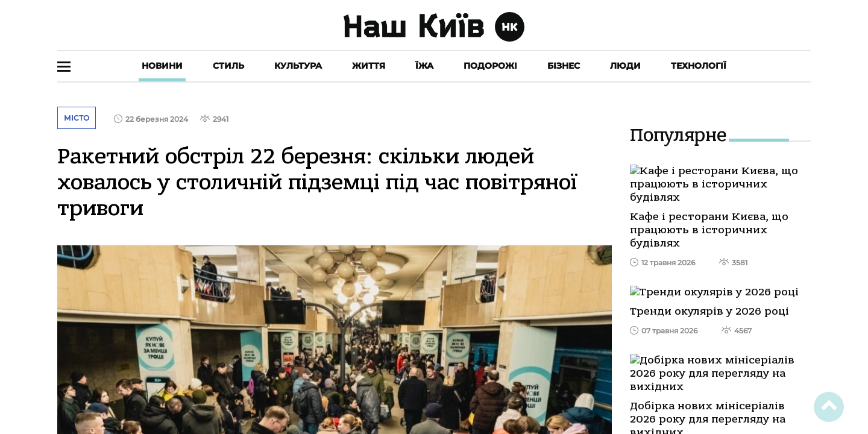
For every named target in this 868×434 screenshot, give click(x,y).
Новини (162, 66)
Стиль (228, 66)
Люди (625, 66)
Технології (699, 66)
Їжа (424, 66)
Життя (369, 66)
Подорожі (490, 66)
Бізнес (564, 66)
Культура (298, 66)
